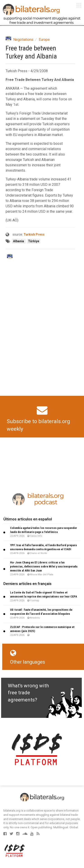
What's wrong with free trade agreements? (28, 693)
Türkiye (34, 241)
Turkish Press (34, 234)
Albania (19, 241)
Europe (44, 40)
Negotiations (23, 40)
